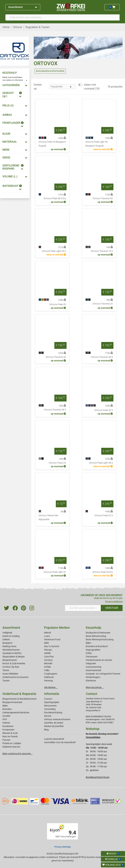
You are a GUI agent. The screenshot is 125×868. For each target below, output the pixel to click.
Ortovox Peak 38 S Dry (55, 198)
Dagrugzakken (93, 650)
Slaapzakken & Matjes (14, 657)
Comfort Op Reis (11, 667)
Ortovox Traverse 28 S (55, 410)
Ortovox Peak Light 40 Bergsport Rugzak (97, 144)
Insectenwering (94, 667)
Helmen (6, 723)
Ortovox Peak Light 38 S (101, 463)
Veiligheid (7, 633)
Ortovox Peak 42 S (104, 410)
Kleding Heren (9, 646)
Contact (48, 699)
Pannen (6, 740)
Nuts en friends (10, 736)
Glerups (48, 650)
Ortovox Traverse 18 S (102, 251)
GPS (5, 719)
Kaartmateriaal (93, 670)
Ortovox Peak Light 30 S (54, 251)
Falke (47, 670)
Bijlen (88, 643)
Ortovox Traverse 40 (56, 357)
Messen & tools (10, 733)
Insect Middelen (10, 674)
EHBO (89, 653)
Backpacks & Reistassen (98, 633)
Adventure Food (52, 639)
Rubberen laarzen (11, 747)
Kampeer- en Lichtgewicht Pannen (103, 674)
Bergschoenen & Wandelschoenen (20, 699)
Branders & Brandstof (97, 646)
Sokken (6, 639)
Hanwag (48, 681)
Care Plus (49, 657)
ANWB (47, 653)
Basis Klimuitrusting (96, 636)
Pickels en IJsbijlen (12, 743)
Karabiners (8, 726)
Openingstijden (52, 702)
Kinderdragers (93, 677)
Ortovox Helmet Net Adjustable (48, 517)
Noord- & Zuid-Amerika (14, 663)
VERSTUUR (112, 608)
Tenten (6, 670)
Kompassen (8, 730)
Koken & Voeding (11, 636)
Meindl (47, 633)
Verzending (50, 709)
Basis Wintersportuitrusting (100, 639)
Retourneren (50, 706)
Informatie (52, 694)
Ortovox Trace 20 (57, 463)
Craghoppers (51, 674)
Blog (46, 730)
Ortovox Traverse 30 (103, 198)
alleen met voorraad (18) (92, 87)
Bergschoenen (10, 660)
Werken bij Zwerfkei (54, 726)
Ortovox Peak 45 (58, 304)
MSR (46, 643)
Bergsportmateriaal (12, 702)
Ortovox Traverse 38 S (102, 357)
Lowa (47, 636)
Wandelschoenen (11, 650)
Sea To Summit (52, 646)
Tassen (6, 681)
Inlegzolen (91, 663)
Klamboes (91, 681)
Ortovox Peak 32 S (104, 516)
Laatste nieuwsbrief (54, 739)
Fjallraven (49, 677)
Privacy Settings (62, 847)
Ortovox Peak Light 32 (55, 572)
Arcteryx (48, 660)
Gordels (6, 716)
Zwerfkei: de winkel (54, 723)
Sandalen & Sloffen (12, 653)
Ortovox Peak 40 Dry (103, 572)
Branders (7, 709)
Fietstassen (92, 657)
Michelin (48, 663)
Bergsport (7, 643)
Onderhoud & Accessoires (15, 677)
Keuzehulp (93, 628)
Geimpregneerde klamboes (16, 712)
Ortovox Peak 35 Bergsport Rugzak (52, 144)
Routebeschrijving (53, 712)
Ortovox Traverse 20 (103, 304)
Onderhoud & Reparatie (19, 694)
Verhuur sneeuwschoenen (57, 719)
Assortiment (23, 7)
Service (48, 716)
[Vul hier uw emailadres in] (83, 608)
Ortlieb (47, 667)
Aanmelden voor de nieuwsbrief (60, 742)
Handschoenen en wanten (99, 660)
